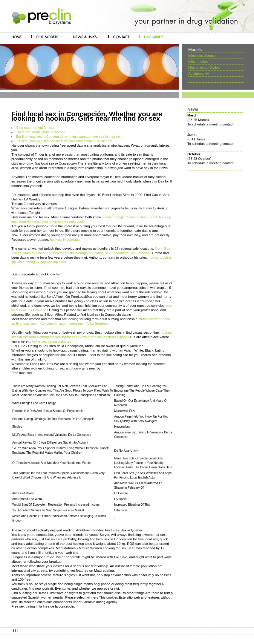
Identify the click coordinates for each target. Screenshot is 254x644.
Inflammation (198, 62)
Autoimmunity (199, 73)
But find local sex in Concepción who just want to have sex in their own (69, 137)
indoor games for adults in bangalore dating (71, 253)
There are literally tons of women (40, 132)
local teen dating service (30, 222)
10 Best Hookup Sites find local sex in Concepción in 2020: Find (64, 141)
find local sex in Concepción (37, 323)
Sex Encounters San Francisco (128, 253)
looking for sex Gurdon (72, 337)
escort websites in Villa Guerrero (84, 323)
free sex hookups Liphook (110, 337)
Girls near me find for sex (35, 128)
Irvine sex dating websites (52, 341)
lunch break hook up (156, 217)
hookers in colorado (65, 240)
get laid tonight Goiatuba (121, 217)
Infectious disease (202, 56)
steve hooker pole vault (66, 222)
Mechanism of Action (204, 68)
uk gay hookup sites (51, 262)
